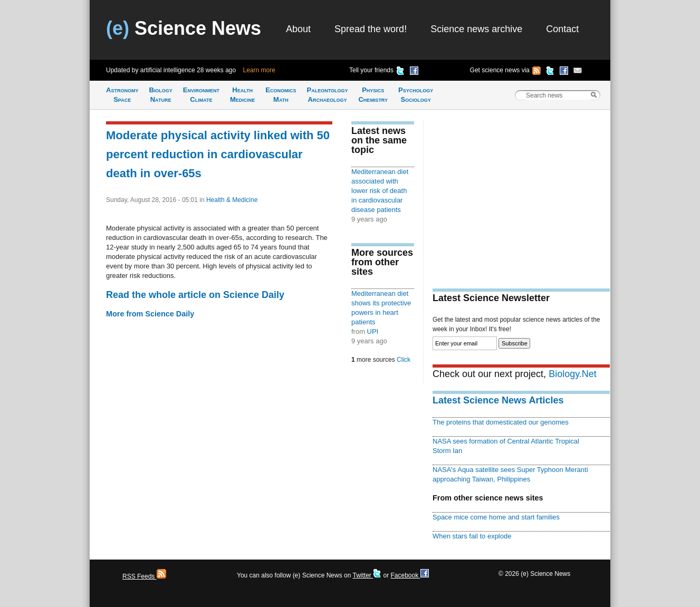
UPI (373, 331)
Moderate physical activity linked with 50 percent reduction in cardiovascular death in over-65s (218, 154)
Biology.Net (573, 374)
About (298, 29)
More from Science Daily (150, 314)
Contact (562, 29)
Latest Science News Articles (498, 400)
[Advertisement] (521, 193)
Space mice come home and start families (496, 517)
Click (404, 360)
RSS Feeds (144, 576)
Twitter (367, 575)
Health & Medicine (232, 200)
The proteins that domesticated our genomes (501, 422)
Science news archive (476, 29)
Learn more (259, 70)
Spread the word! (371, 29)
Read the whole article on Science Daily (195, 295)
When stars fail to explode (472, 536)
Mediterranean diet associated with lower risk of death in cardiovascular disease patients (380, 191)
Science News (184, 28)
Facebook (409, 575)
